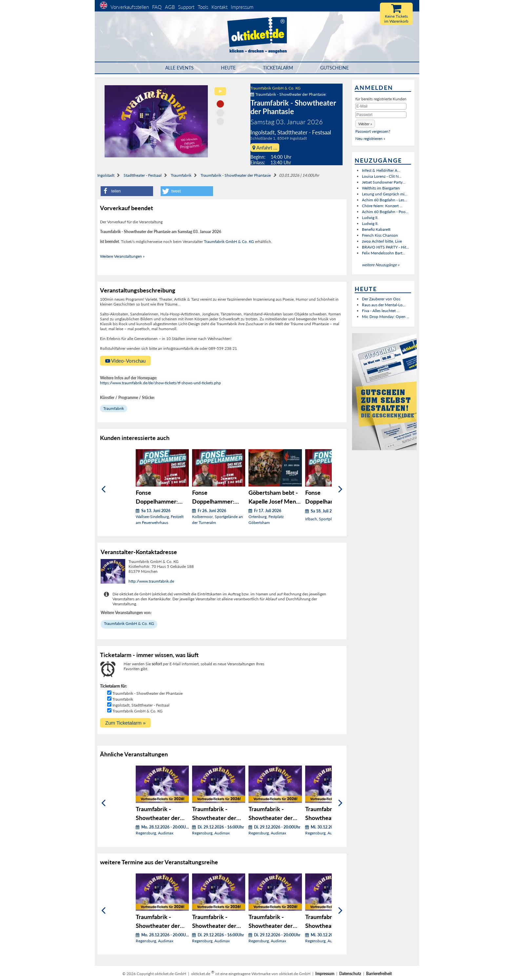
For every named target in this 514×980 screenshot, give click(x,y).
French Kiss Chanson (380, 235)
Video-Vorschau (125, 361)
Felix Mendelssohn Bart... (384, 253)
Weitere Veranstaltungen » (122, 256)
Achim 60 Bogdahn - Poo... (385, 212)
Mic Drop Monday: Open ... (386, 317)
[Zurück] (103, 489)
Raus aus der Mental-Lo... (384, 305)
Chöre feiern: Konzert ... (382, 206)
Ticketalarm (278, 68)
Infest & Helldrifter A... (381, 170)
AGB (170, 7)
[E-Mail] (381, 106)
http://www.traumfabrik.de (151, 581)
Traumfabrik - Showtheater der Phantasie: (288, 94)
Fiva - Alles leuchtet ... (381, 311)
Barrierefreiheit (379, 974)
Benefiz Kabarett (376, 229)
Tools (203, 7)
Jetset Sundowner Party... (384, 182)
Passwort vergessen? (373, 131)
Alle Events (179, 68)
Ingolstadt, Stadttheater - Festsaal (141, 705)
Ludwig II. (370, 218)
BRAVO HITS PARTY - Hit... (385, 247)
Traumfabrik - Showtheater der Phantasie (236, 175)
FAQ (157, 7)
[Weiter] (340, 489)
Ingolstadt (106, 175)
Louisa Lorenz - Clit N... (382, 176)
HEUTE (228, 68)
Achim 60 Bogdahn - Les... (385, 200)
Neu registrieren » (370, 139)
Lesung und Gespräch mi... (385, 194)
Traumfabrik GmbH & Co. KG (276, 88)
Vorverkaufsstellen (130, 7)
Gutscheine (335, 68)
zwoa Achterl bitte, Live (382, 241)
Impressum (242, 7)
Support (186, 7)
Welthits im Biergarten (381, 188)
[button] (127, 191)
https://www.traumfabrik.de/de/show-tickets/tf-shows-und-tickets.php (160, 383)
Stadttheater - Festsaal (143, 175)
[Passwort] (381, 115)
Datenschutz (350, 974)
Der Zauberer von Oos (381, 299)
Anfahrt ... (265, 148)
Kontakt (219, 7)
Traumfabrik (181, 175)
